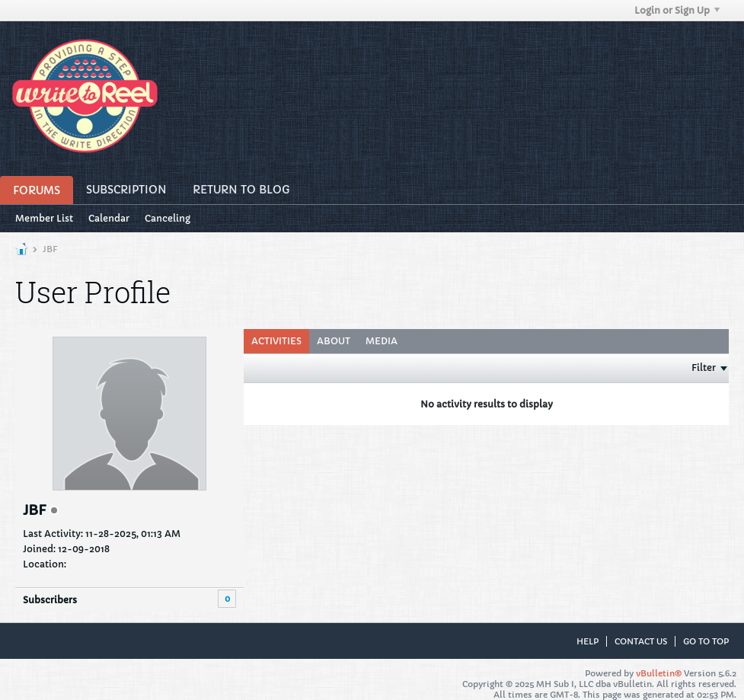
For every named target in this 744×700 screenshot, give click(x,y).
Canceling (168, 218)
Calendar (109, 218)
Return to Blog (241, 190)
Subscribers (50, 600)
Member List (44, 218)
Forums (37, 190)
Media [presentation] (382, 341)
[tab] (276, 341)
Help (588, 641)
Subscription (126, 190)
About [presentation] (334, 341)
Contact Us (641, 641)
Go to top (706, 641)
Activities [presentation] (276, 341)
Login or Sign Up (677, 10)
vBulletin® (659, 673)
